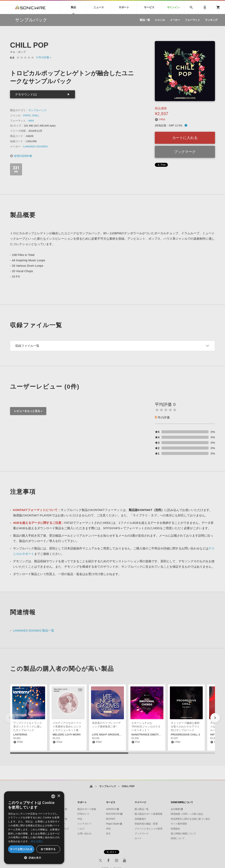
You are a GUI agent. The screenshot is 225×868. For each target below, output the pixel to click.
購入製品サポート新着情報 (148, 814)
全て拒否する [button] (48, 849)
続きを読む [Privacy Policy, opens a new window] (37, 841)
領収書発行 (140, 819)
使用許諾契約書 (21, 156)
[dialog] (34, 828)
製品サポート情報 (87, 809)
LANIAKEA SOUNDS (35, 146)
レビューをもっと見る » (28, 411)
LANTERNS (20, 735)
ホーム (91, 786)
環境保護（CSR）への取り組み (187, 814)
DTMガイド (83, 814)
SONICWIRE (30, 7)
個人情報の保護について (183, 834)
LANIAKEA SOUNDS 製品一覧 (34, 630)
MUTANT (111, 819)
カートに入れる (185, 138)
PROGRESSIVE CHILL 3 (185, 735)
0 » (44, 57)
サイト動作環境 (179, 824)
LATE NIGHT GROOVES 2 (108, 735)
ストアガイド (84, 824)
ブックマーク (185, 152)
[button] (215, 718)
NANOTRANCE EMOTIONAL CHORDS (155, 735)
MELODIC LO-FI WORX (67, 735)
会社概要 (175, 809)
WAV (31, 121)
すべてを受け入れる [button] (21, 849)
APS (108, 829)
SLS (108, 834)
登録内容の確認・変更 (146, 824)
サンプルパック (38, 110)
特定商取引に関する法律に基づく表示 (190, 819)
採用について (178, 838)
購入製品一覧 (141, 809)
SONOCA (111, 809)
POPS (27, 115)
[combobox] (53, 796)
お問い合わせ (84, 834)
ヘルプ (81, 829)
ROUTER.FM (113, 814)
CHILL (36, 115)
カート (138, 838)
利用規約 (175, 829)
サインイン (173, 7)
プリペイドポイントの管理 (148, 829)
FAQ (80, 819)
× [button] (59, 796)
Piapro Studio (113, 824)
